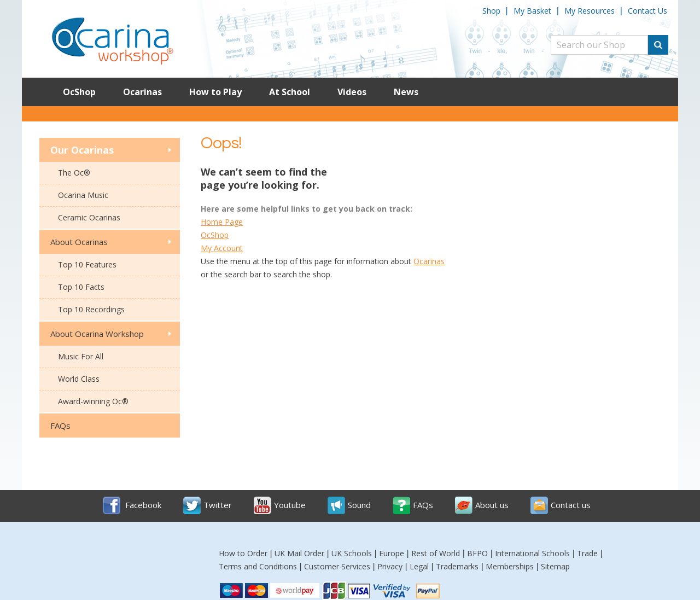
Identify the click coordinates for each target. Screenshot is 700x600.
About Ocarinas (79, 242)
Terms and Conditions (258, 566)
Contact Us (647, 11)
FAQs (60, 426)
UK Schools (352, 553)
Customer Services (337, 566)
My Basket (532, 11)
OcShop (79, 92)
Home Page (222, 222)
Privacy (390, 566)
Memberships (510, 566)
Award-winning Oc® (93, 401)
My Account (222, 248)
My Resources (590, 11)
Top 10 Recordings (91, 309)
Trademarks (457, 566)
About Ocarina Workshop (97, 334)
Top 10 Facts (81, 287)
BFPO (477, 553)
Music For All (81, 356)
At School (290, 92)
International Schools (532, 553)
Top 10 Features (87, 264)
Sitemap (555, 566)
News (406, 92)
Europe (392, 553)
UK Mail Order (299, 553)
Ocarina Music (83, 195)
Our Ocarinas (82, 150)
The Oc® (74, 173)
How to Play (215, 92)
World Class (79, 379)
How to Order (243, 553)
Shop (491, 11)
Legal (419, 566)
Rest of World (436, 553)
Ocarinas (142, 92)
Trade (587, 553)
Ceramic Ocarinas (89, 217)
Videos (352, 92)
